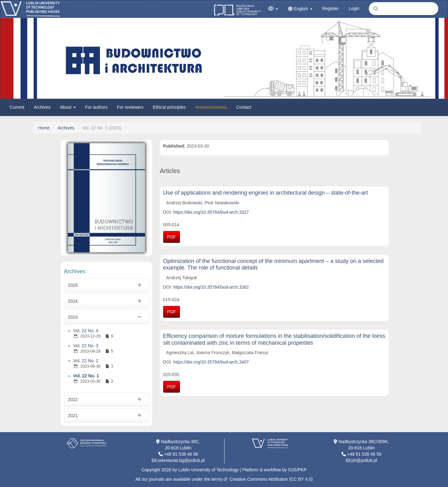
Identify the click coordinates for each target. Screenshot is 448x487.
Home (44, 128)
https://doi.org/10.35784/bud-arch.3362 (211, 287)
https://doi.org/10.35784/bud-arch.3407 (211, 362)
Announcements (211, 107)
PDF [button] (172, 237)
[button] (273, 9)
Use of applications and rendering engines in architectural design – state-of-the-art (265, 193)
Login (354, 8)
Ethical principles (169, 107)
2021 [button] (106, 416)
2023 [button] (106, 317)
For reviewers (130, 107)
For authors (96, 107)
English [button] (300, 9)
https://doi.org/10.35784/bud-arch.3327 (211, 212)
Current (17, 107)
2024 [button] (106, 301)
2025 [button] (106, 285)
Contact (244, 107)
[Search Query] (404, 9)
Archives (42, 107)
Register (331, 8)
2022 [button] (106, 400)
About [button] (68, 107)
